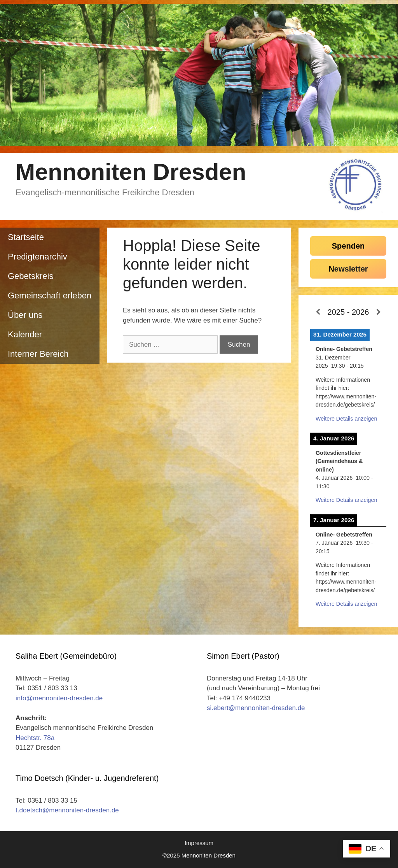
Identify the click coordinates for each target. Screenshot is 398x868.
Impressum (199, 843)
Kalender (25, 334)
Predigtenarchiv (38, 257)
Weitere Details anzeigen (346, 419)
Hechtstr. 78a (35, 738)
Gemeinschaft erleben (50, 295)
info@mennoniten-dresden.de (59, 698)
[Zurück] (318, 312)
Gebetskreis (31, 276)
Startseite (26, 237)
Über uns (25, 315)
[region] (199, 75)
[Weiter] (379, 312)
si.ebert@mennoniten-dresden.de (256, 708)
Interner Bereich (38, 354)
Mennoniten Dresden (131, 172)
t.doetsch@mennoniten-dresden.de (67, 810)
